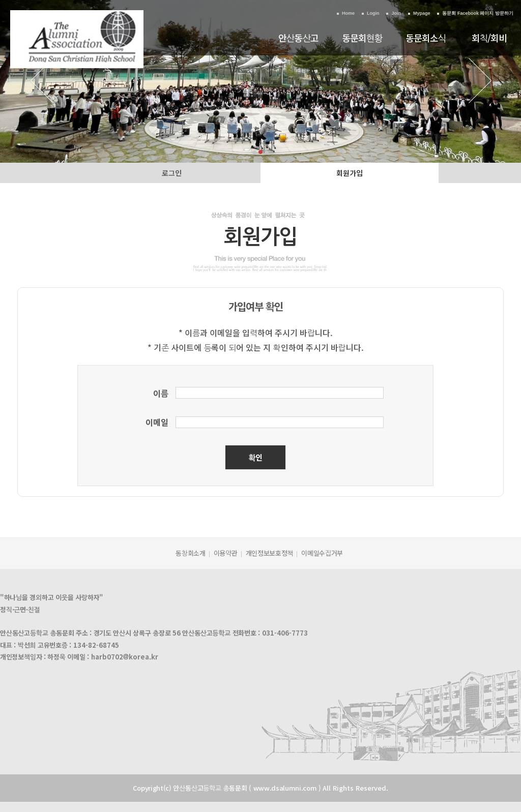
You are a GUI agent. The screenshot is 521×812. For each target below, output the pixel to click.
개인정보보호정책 (270, 553)
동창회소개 (191, 553)
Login (373, 13)
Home (348, 13)
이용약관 (226, 553)
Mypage (422, 13)
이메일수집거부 (322, 553)
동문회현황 (362, 38)
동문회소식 (426, 38)
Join (396, 13)
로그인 (172, 173)
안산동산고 (299, 38)
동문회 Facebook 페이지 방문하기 (478, 13)
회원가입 (350, 173)
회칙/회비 (489, 38)
